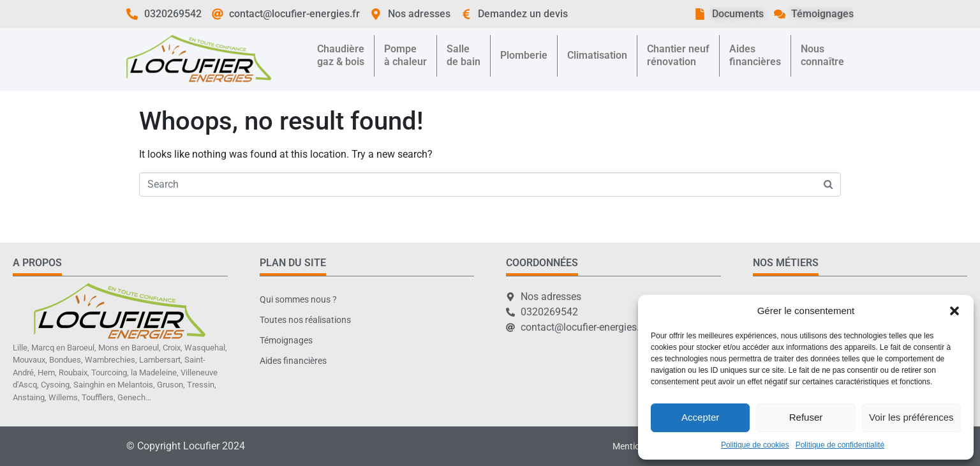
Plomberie (524, 55)
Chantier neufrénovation (678, 55)
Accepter (700, 417)
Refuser (806, 417)
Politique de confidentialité (840, 445)
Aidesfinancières (755, 55)
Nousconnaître (822, 55)
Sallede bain (464, 55)
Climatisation (597, 55)
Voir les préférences (911, 417)
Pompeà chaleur (405, 55)
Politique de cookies (755, 445)
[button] (954, 311)
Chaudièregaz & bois (341, 55)
